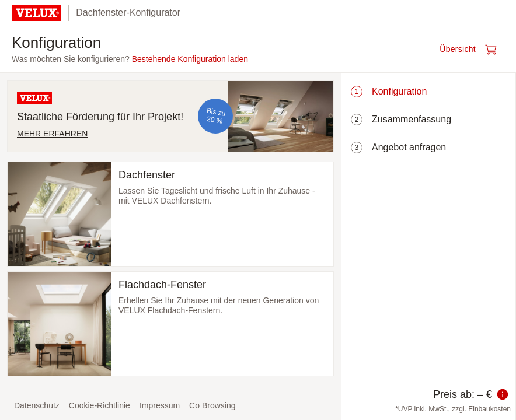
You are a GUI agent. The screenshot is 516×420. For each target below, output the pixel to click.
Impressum (160, 405)
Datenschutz (37, 405)
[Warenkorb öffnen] (472, 50)
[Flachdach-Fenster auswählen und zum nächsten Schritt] (170, 324)
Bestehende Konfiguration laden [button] (190, 59)
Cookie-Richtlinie (100, 405)
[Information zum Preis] (503, 394)
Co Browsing (212, 405)
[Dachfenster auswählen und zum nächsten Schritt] (170, 214)
